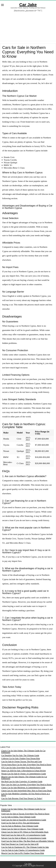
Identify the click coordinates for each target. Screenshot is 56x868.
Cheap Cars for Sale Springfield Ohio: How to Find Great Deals (26, 791)
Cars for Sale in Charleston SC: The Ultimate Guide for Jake (25, 847)
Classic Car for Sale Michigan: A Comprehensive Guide (23, 788)
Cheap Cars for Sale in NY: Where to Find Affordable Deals (25, 832)
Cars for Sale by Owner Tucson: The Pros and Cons (22, 761)
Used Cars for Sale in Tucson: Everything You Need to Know (25, 814)
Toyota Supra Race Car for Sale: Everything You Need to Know (26, 765)
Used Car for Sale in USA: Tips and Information (20, 823)
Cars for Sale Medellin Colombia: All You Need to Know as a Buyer (25, 795)
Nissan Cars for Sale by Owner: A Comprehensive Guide (24, 774)
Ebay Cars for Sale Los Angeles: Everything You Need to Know (26, 785)
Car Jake (28, 5)
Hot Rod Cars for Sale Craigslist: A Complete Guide (22, 781)
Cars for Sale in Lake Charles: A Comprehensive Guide (23, 850)
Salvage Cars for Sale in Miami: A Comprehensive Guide (24, 838)
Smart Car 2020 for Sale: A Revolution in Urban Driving (24, 771)
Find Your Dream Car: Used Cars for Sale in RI (20, 844)
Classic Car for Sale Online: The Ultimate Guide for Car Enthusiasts (23, 752)
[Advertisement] (28, 27)
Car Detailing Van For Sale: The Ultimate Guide (20, 755)
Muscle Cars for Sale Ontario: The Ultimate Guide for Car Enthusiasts (24, 778)
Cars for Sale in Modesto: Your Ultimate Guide (20, 826)
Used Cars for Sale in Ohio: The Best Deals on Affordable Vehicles (28, 841)
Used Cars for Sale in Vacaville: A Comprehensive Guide (24, 820)
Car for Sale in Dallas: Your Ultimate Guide (18, 817)
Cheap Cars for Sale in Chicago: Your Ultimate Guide (22, 829)
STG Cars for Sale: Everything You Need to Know (21, 768)
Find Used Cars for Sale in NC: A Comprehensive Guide (23, 835)
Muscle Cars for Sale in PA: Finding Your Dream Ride (23, 853)
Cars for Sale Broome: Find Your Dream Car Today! (22, 798)
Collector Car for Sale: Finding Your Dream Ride (21, 758)
